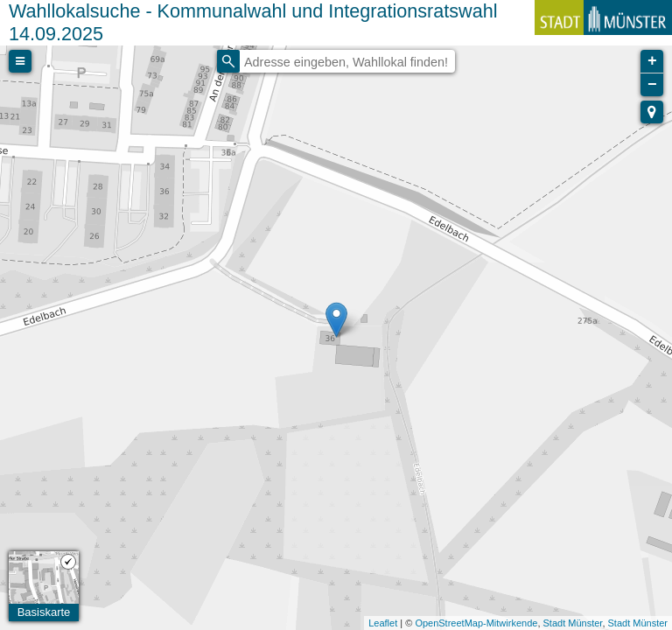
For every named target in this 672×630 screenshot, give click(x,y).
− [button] (652, 85)
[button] (652, 112)
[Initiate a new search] (228, 61)
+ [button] (652, 61)
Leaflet (383, 623)
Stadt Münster (573, 623)
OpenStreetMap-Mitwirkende (476, 623)
